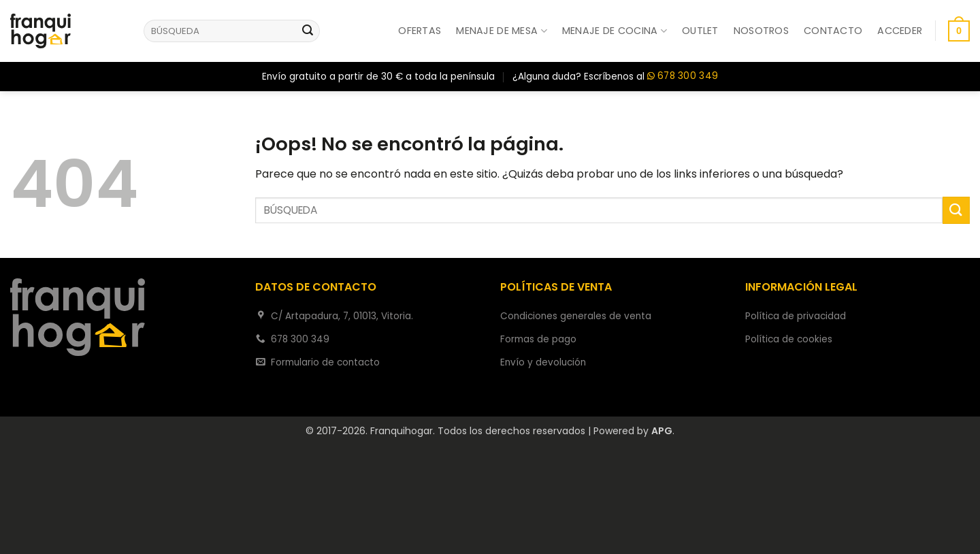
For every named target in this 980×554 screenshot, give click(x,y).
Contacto (833, 31)
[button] (900, 31)
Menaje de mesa (502, 31)
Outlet (700, 31)
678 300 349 (683, 76)
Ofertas (420, 31)
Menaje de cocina (615, 31)
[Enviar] (308, 31)
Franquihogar (402, 431)
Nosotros (761, 31)
